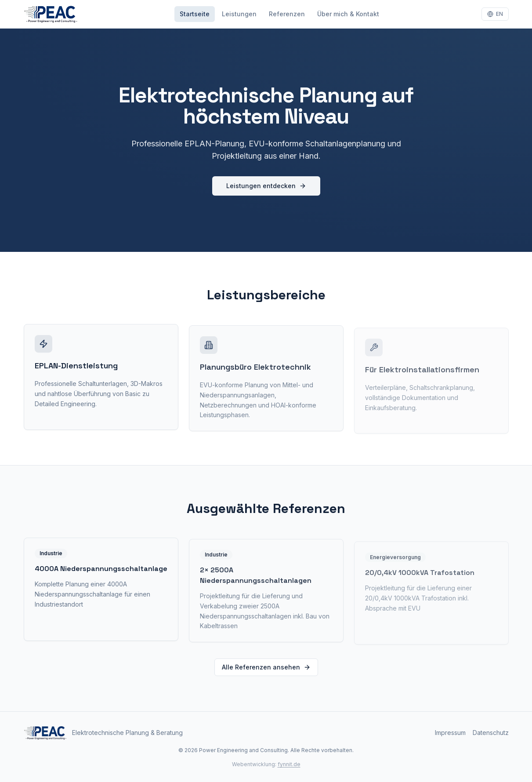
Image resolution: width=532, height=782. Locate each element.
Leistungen (239, 14)
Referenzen (287, 14)
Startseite (195, 14)
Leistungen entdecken (266, 186)
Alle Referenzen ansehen (266, 667)
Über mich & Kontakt (348, 14)
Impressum (450, 733)
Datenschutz (491, 733)
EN (495, 14)
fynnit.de (289, 764)
